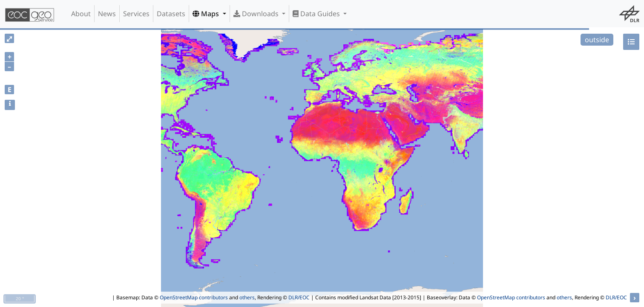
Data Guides (317, 14)
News (107, 14)
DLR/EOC (299, 297)
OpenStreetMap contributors (194, 297)
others (247, 297)
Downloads (257, 14)
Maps (207, 14)
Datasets (171, 14)
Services (136, 14)
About (81, 14)
